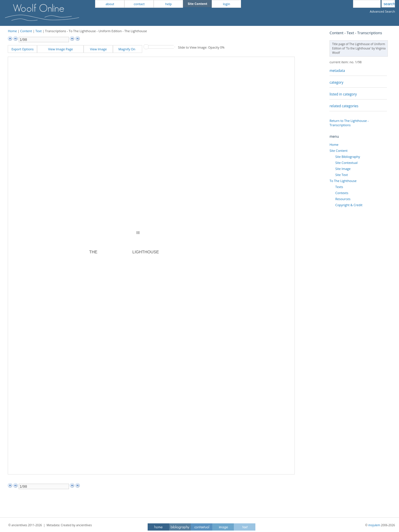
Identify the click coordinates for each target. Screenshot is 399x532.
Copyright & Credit (349, 205)
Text (38, 31)
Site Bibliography (348, 157)
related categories (344, 106)
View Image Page (60, 49)
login (227, 4)
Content (26, 31)
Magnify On (128, 49)
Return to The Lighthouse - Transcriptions (349, 123)
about (110, 4)
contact (139, 4)
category (336, 82)
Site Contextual (346, 163)
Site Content (339, 151)
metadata (337, 71)
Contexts (342, 193)
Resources (343, 199)
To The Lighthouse (343, 181)
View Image (98, 49)
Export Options (23, 49)
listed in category (343, 94)
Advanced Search (382, 11)
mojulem (374, 525)
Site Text (342, 175)
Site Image (343, 169)
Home (12, 31)
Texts (339, 187)
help (168, 4)
